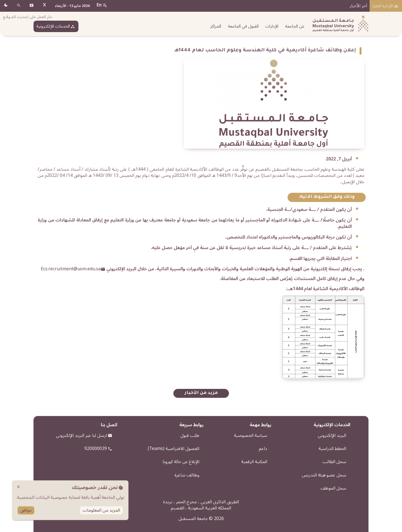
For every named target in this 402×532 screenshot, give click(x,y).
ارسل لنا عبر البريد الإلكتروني (81, 435)
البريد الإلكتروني (332, 435)
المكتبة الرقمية (254, 462)
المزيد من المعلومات (101, 510)
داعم (263, 449)
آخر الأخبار (358, 6)
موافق (26, 510)
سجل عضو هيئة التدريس (324, 475)
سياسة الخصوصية (251, 435)
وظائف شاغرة (187, 475)
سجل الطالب (334, 462)
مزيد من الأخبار (201, 393)
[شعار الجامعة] (339, 24)
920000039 (96, 449)
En (99, 5)
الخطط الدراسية (332, 449)
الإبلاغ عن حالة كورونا (181, 462)
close (18, 487)
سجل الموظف (333, 488)
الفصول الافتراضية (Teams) (174, 449)
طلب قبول (190, 435)
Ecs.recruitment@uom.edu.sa (71, 269)
